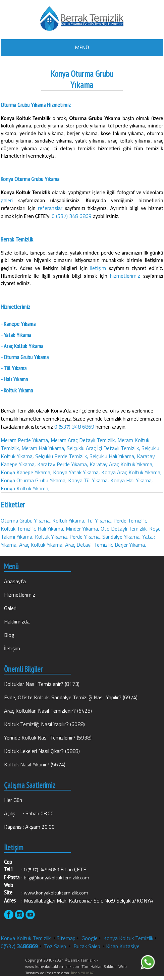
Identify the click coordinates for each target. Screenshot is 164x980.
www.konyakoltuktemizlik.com (56, 893)
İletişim (12, 648)
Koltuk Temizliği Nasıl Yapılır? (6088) (44, 724)
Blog (9, 635)
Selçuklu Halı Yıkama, (113, 456)
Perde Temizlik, (130, 521)
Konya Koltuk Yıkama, (25, 488)
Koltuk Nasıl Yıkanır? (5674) (35, 764)
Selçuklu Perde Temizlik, (62, 456)
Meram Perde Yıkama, (25, 440)
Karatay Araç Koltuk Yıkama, (122, 464)
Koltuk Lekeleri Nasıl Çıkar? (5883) (42, 751)
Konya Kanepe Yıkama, (26, 472)
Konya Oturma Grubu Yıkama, (34, 480)
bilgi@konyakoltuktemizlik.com (57, 878)
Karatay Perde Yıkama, (63, 464)
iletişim (100, 268)
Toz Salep (56, 946)
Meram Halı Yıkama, (43, 448)
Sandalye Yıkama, (122, 537)
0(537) (19, 946)
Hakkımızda (17, 621)
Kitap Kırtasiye (123, 946)
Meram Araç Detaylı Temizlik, (83, 440)
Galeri (10, 608)
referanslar (51, 208)
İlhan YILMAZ (82, 973)
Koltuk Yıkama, (69, 521)
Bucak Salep (88, 946)
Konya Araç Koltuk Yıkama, (131, 472)
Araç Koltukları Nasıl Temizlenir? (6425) (48, 711)
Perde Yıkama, (85, 537)
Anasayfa (15, 581)
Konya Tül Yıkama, (89, 480)
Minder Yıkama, (83, 529)
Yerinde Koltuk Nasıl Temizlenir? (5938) (48, 738)
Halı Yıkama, (51, 529)
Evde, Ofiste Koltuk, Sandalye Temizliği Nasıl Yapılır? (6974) (71, 697)
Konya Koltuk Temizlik (26, 938)
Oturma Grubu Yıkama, (26, 521)
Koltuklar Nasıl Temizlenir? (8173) (42, 684)
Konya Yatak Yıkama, (76, 472)
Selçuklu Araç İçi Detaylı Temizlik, (103, 448)
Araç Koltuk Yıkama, (41, 545)
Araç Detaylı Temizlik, (89, 545)
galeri (9, 200)
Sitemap (66, 938)
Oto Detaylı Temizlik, (124, 529)
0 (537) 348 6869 (72, 216)
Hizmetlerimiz (20, 595)
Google (90, 938)
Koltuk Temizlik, (18, 529)
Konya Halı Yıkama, (132, 480)
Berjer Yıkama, (130, 545)
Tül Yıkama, (99, 521)
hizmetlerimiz (127, 276)
